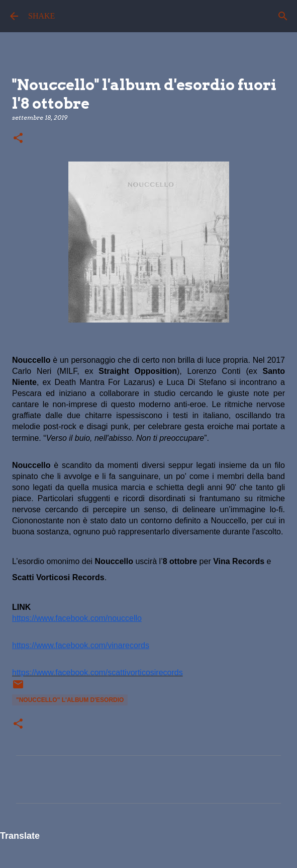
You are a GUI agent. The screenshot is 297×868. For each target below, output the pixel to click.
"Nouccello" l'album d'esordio (70, 700)
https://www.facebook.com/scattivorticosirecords (97, 673)
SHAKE (41, 16)
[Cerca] (283, 16)
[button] (18, 139)
